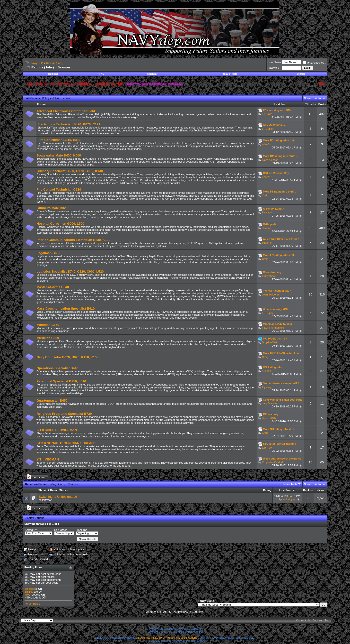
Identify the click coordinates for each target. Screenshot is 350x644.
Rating (267, 490)
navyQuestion (270, 160)
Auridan (266, 371)
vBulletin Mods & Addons (182, 638)
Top (327, 620)
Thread (43, 490)
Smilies (29, 592)
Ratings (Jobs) (55, 63)
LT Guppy (268, 129)
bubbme (267, 243)
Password (273, 68)
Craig (265, 195)
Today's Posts (229, 74)
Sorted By (31, 530)
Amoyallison (269, 276)
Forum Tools (290, 484)
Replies (308, 490)
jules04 (266, 144)
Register (53, 74)
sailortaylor (45, 500)
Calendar (152, 74)
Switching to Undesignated (58, 497)
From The (81, 530)
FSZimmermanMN (273, 328)
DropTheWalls (270, 342)
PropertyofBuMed (272, 462)
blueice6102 (269, 418)
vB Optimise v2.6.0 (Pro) (151, 638)
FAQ (102, 74)
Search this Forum (315, 98)
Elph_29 (267, 448)
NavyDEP (37, 63)
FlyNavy (267, 114)
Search (301, 74)
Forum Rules (32, 604)
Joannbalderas (271, 294)
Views (320, 490)
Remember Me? (315, 63)
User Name (274, 62)
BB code (30, 589)
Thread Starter (59, 490)
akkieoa (267, 228)
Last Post (285, 490)
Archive (317, 620)
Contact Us (303, 620)
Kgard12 (267, 177)
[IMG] (28, 595)
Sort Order (60, 530)
